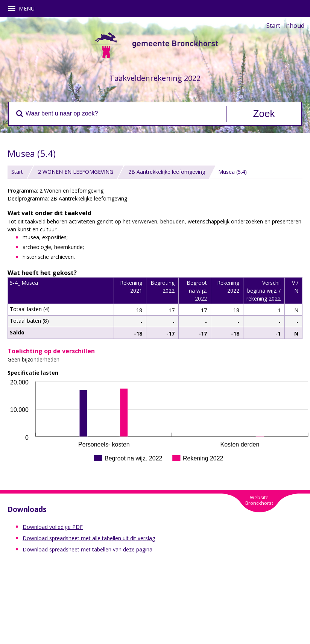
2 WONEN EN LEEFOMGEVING (76, 172)
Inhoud (294, 26)
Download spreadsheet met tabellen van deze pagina (87, 549)
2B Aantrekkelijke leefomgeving (167, 172)
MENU (24, 9)
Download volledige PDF (53, 527)
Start (273, 26)
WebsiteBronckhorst (259, 500)
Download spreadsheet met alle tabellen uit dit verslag (89, 538)
